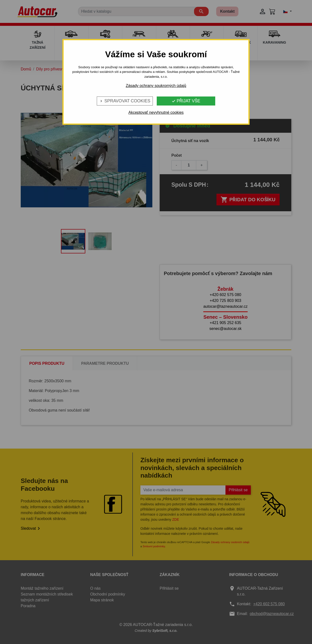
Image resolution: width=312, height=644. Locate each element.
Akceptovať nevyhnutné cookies (156, 112)
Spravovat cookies (125, 101)
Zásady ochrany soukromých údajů (156, 86)
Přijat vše (186, 101)
